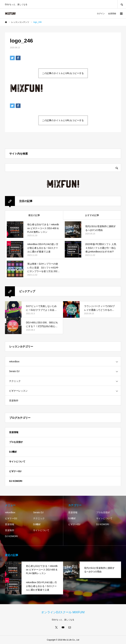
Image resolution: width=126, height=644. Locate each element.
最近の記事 (34, 215)
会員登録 (112, 14)
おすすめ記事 (92, 215)
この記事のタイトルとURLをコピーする (63, 73)
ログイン (101, 14)
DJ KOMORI (16, 481)
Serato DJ (14, 371)
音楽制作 (14, 401)
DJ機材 (13, 452)
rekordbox (14, 362)
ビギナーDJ (15, 471)
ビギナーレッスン (18, 391)
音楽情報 (14, 432)
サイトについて (17, 462)
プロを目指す (16, 442)
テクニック (15, 381)
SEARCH (122, 4)
